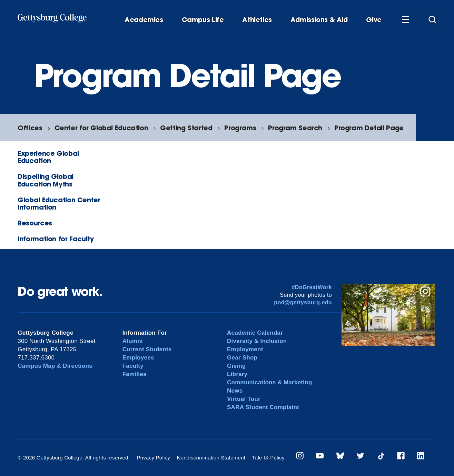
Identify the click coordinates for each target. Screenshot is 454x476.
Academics (144, 20)
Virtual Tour (244, 399)
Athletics (257, 20)
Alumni (133, 341)
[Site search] (432, 19)
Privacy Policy (153, 458)
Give (374, 20)
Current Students (147, 349)
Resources (35, 223)
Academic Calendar (255, 333)
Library (237, 374)
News (235, 391)
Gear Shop (242, 358)
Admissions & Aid (319, 20)
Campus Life (203, 20)
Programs (240, 128)
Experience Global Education (48, 157)
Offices (30, 128)
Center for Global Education (101, 128)
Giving (236, 366)
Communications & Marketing (270, 382)
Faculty (133, 366)
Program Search (295, 128)
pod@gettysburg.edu (303, 302)
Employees (138, 358)
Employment (245, 349)
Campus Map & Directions (55, 366)
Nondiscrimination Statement (211, 458)
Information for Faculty (56, 239)
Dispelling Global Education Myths (45, 180)
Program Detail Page (369, 128)
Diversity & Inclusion (257, 341)
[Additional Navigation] (405, 19)
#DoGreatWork (312, 287)
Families (135, 374)
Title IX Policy (268, 458)
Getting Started (186, 128)
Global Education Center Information (59, 203)
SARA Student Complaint (263, 407)
